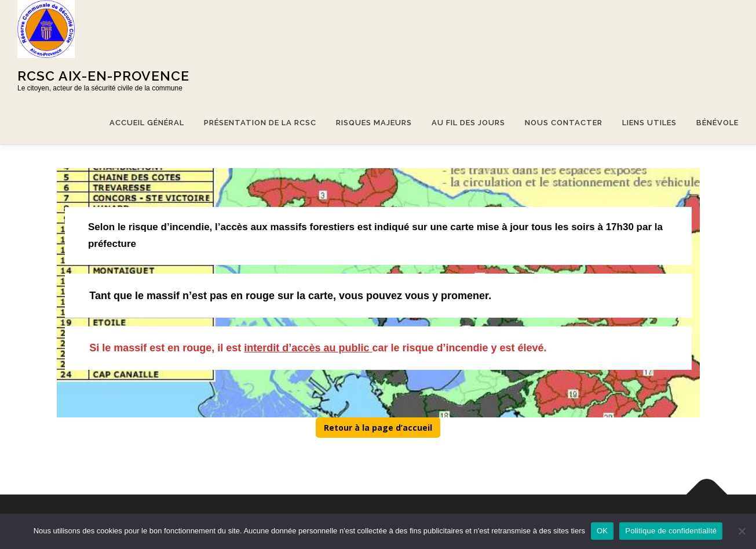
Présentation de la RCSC (260, 123)
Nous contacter (564, 123)
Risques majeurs (374, 123)
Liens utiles (649, 123)
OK (602, 531)
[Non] (742, 531)
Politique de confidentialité (671, 531)
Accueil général (147, 123)
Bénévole (717, 123)
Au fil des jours (468, 123)
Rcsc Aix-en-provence (103, 76)
